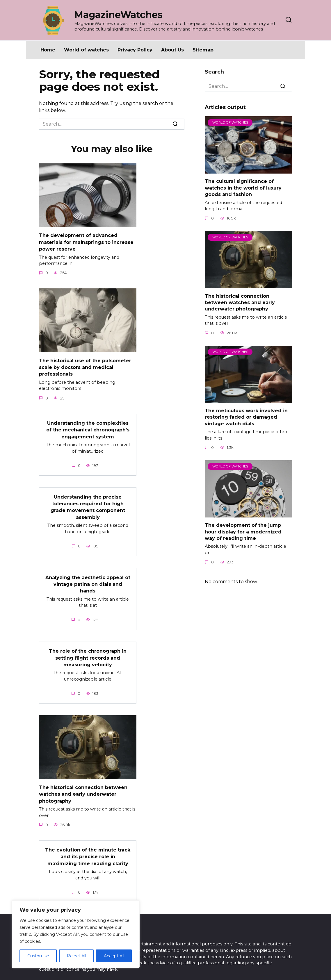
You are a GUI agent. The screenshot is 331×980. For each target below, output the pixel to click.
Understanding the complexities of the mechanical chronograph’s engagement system (88, 428)
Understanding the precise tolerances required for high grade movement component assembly (88, 504)
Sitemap (203, 50)
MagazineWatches (118, 15)
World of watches (86, 50)
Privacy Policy (135, 50)
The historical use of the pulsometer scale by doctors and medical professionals (85, 366)
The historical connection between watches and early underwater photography (83, 788)
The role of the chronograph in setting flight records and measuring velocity (88, 653)
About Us (172, 50)
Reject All (76, 956)
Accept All (114, 956)
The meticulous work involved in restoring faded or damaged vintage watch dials (246, 417)
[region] (76, 934)
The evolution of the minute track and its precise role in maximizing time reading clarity (88, 850)
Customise (38, 956)
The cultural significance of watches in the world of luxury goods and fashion (243, 188)
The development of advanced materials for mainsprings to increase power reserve (86, 242)
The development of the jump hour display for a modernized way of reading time (243, 532)
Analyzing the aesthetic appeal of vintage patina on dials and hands (88, 580)
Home (48, 50)
